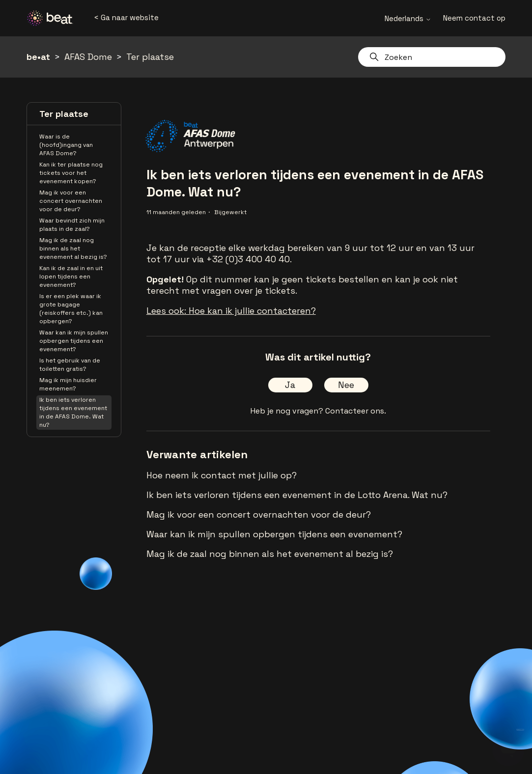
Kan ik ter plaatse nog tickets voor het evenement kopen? (71, 173)
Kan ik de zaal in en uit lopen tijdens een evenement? (71, 276)
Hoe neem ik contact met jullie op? (222, 475)
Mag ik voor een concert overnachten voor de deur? (71, 201)
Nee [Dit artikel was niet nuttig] (346, 385)
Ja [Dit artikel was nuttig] (290, 385)
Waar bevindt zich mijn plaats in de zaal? (72, 225)
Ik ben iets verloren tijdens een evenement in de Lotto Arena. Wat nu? (297, 495)
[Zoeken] (432, 57)
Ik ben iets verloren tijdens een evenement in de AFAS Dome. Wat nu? (73, 412)
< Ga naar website (126, 17)
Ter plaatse (150, 57)
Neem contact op (474, 18)
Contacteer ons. (356, 411)
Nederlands (408, 18)
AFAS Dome (88, 57)
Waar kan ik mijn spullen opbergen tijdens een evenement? (74, 341)
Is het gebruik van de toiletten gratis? (70, 365)
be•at (38, 57)
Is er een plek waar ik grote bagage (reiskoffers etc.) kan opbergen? (71, 309)
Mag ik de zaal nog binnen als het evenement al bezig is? (73, 249)
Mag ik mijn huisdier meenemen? (68, 384)
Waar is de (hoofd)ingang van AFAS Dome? (66, 145)
